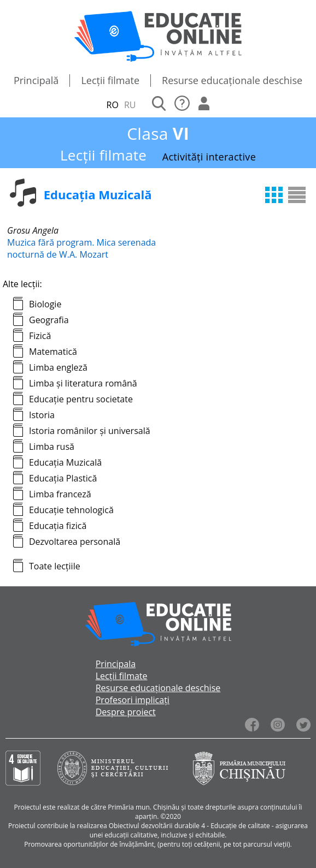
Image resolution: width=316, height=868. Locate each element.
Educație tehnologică (71, 510)
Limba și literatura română (83, 383)
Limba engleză (58, 367)
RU (130, 105)
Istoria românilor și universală (90, 431)
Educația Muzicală (65, 462)
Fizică (40, 336)
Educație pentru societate (81, 399)
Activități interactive (209, 157)
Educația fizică (58, 526)
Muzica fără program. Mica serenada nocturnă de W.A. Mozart (81, 248)
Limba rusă (52, 447)
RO (113, 105)
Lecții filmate (110, 80)
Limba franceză (60, 494)
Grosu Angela (33, 230)
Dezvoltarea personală (75, 542)
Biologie (45, 304)
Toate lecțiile (55, 566)
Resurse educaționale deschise (232, 80)
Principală (36, 80)
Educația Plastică (63, 478)
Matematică (53, 352)
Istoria (42, 415)
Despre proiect (126, 712)
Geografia (49, 320)
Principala (116, 664)
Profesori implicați (133, 700)
